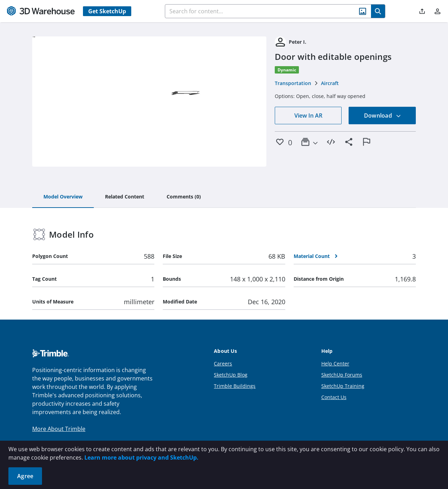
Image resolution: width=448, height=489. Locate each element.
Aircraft (330, 83)
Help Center (335, 364)
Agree (25, 476)
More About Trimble (59, 429)
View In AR (308, 116)
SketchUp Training (343, 386)
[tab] (63, 197)
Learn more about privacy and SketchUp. (141, 457)
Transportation (293, 83)
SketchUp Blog (231, 375)
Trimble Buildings (235, 386)
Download (383, 116)
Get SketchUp (107, 11)
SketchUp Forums (342, 375)
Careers (223, 364)
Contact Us (334, 397)
